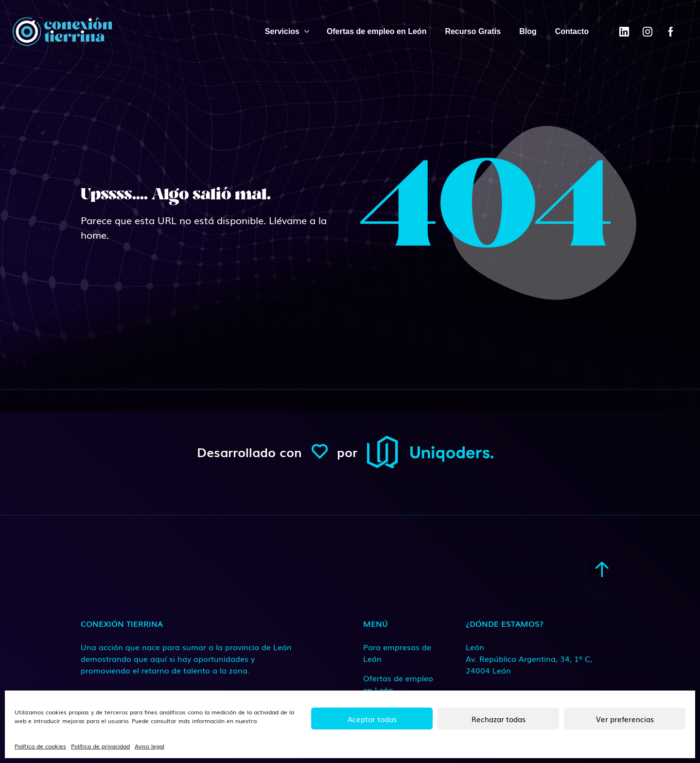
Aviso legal (149, 746)
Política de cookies (40, 746)
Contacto (572, 31)
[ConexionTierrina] (62, 32)
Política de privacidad (100, 746)
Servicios (282, 31)
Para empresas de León (397, 653)
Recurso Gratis (473, 31)
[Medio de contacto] (530, 658)
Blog (528, 31)
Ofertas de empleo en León (376, 31)
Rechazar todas (499, 719)
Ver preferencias (625, 719)
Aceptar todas (372, 719)
